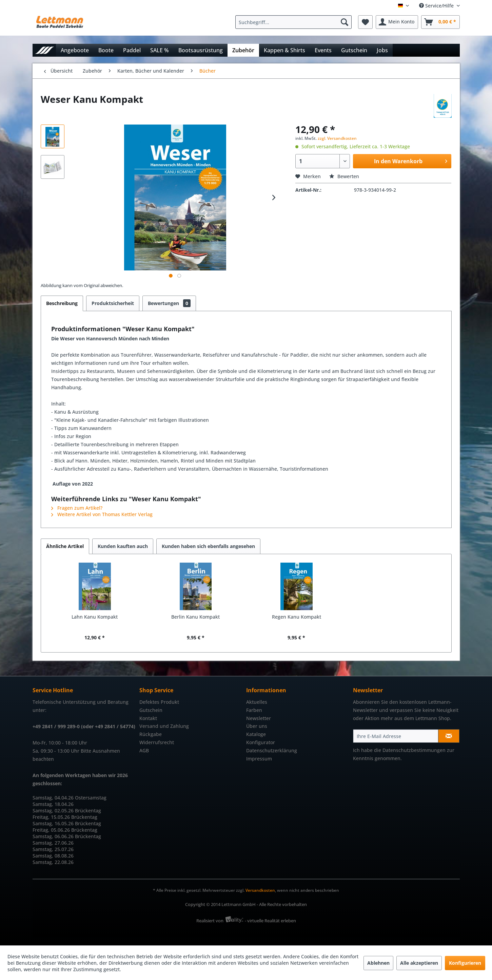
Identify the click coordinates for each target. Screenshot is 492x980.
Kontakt (148, 718)
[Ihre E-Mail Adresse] (396, 736)
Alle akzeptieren (419, 963)
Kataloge (256, 734)
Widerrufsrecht (157, 742)
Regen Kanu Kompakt (297, 617)
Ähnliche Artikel (65, 546)
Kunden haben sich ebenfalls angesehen (208, 546)
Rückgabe (151, 734)
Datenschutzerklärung (272, 750)
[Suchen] (345, 22)
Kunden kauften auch (123, 546)
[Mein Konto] (397, 22)
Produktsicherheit (113, 303)
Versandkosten (260, 890)
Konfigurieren (465, 963)
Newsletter (259, 718)
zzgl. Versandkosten (337, 138)
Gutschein (151, 710)
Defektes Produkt (159, 702)
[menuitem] (295, 22)
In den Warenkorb (411, 160)
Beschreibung (62, 303)
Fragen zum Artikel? (77, 508)
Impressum (259, 759)
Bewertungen (169, 303)
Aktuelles (257, 702)
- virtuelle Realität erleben (270, 921)
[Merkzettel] (365, 22)
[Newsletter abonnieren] (449, 736)
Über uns (257, 726)
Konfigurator (261, 742)
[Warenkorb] (440, 22)
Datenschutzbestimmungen (414, 750)
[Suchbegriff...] (293, 22)
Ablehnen (378, 963)
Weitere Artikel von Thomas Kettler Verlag (102, 514)
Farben (254, 710)
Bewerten (344, 176)
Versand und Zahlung (164, 726)
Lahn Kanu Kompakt (95, 617)
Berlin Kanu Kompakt (195, 617)
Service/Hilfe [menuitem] (437, 6)
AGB (144, 750)
